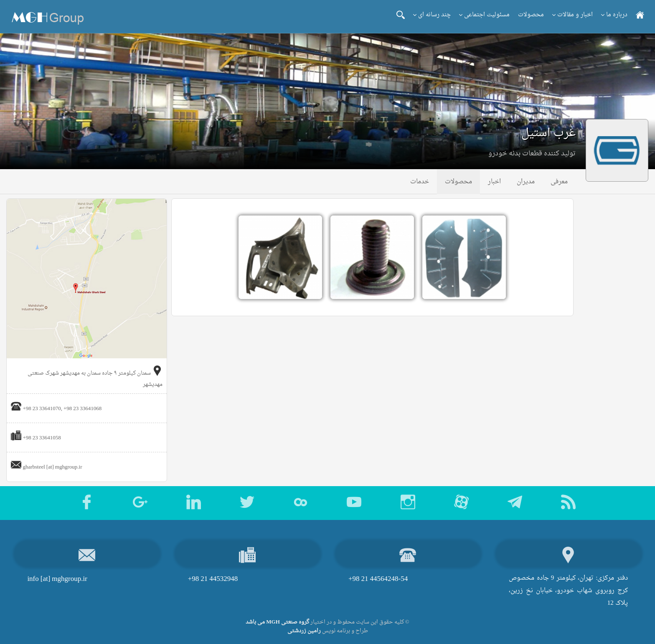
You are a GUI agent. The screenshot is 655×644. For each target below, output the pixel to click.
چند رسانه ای (432, 15)
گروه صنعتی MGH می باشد (277, 622)
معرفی (559, 182)
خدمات (420, 182)
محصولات (531, 15)
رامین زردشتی (304, 631)
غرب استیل (548, 133)
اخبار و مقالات (572, 15)
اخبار (494, 182)
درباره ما (614, 15)
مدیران (526, 182)
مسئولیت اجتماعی (484, 15)
